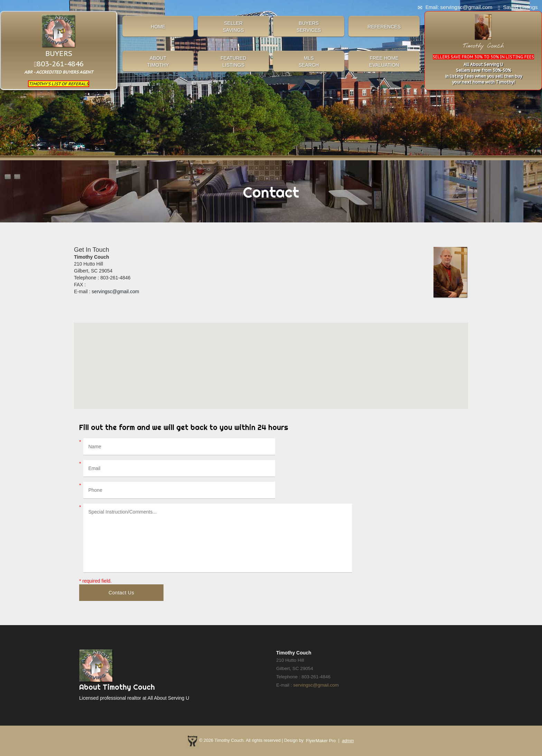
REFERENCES (384, 27)
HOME (158, 27)
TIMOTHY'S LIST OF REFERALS (59, 84)
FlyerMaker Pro (321, 741)
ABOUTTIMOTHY (158, 61)
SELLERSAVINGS (233, 27)
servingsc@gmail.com (115, 291)
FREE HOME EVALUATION (384, 61)
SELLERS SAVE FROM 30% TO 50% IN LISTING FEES (483, 57)
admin (348, 741)
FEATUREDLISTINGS (233, 61)
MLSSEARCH (309, 61)
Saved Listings (520, 7)
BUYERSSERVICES (309, 27)
